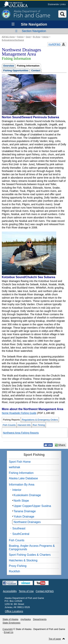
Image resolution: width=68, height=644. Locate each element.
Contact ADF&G (45, 591)
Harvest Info (24, 425)
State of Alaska (17, 5)
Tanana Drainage (25, 511)
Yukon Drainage (24, 517)
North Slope (21, 501)
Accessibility (10, 591)
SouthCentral (21, 534)
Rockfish (14, 571)
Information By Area (22, 485)
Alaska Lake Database (23, 478)
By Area (37, 37)
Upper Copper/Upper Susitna (32, 506)
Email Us (9, 632)
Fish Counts (9, 425)
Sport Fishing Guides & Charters (30, 555)
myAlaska (26, 619)
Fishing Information (28, 66)
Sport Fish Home (20, 462)
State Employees (11, 623)
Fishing (20, 37)
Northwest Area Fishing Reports (21, 433)
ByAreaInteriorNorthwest (13, 40)
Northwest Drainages (27, 522)
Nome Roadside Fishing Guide (19, 413)
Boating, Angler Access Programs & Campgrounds (32, 548)
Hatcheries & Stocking (23, 560)
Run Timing (39, 425)
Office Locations (14, 611)
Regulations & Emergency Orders (40, 420)
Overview (9, 66)
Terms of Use (26, 591)
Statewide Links (57, 4)
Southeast (19, 528)
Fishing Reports (11, 420)
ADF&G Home (8, 37)
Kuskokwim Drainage (27, 495)
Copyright (8, 629)
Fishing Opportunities (16, 70)
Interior (45, 37)
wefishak (15, 467)
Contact (36, 70)
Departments (40, 619)
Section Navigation (34, 31)
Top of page (55, 639)
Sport (28, 37)
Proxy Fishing (18, 566)
